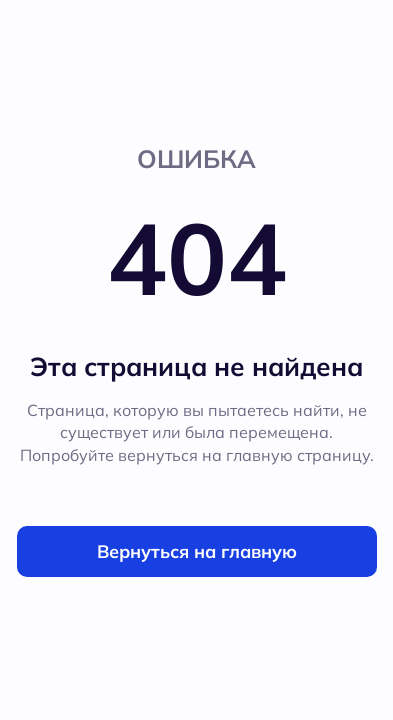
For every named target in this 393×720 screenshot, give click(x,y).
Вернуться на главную (197, 551)
